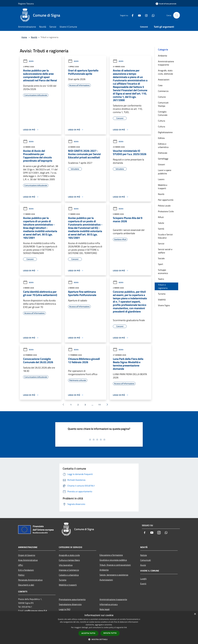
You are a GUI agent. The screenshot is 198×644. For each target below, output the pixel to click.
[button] (99, 639)
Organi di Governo (27, 555)
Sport (161, 264)
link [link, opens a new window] (125, 627)
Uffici (21, 565)
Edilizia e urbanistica (163, 145)
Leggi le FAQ (65, 609)
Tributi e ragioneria (163, 286)
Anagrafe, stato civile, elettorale (165, 72)
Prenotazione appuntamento (72, 599)
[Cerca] (177, 15)
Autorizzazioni (106, 580)
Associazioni (164, 80)
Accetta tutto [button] (88, 633)
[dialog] (99, 628)
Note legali (105, 609)
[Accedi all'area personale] (166, 4)
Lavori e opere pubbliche (165, 172)
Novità (34, 37)
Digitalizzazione (165, 132)
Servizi (161, 244)
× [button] (195, 614)
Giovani (161, 164)
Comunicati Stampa (163, 104)
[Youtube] (138, 15)
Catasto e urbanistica (69, 575)
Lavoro (161, 179)
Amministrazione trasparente (166, 63)
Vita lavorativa (66, 565)
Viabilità (162, 300)
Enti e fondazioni (26, 570)
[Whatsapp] (152, 15)
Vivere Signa (164, 305)
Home (24, 37)
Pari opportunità (166, 200)
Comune (162, 97)
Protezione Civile (166, 211)
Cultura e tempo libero (69, 560)
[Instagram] (145, 15)
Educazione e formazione (111, 555)
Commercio (163, 91)
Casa (160, 85)
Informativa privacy (109, 604)
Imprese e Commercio (69, 570)
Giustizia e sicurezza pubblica (113, 560)
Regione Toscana (26, 4)
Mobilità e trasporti (163, 187)
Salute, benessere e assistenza (114, 575)
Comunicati (146, 560)
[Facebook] (131, 15)
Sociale (161, 258)
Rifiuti (161, 217)
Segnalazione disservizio (70, 604)
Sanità (161, 229)
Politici (21, 575)
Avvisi (28, 61)
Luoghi (143, 579)
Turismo (162, 294)
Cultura (161, 121)
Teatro (161, 279)
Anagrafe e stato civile (69, 555)
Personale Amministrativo (30, 580)
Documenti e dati (26, 585)
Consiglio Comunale (163, 113)
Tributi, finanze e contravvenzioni (115, 565)
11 (100, 405)
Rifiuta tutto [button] (110, 633)
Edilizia (161, 138)
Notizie (144, 555)
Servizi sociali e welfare (165, 251)
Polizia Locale (164, 206)
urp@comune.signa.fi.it (36, 611)
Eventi (143, 584)
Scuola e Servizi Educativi (165, 236)
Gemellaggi (163, 159)
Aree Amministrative (28, 560)
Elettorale (163, 153)
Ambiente (163, 56)
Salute (161, 223)
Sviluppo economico (163, 272)
